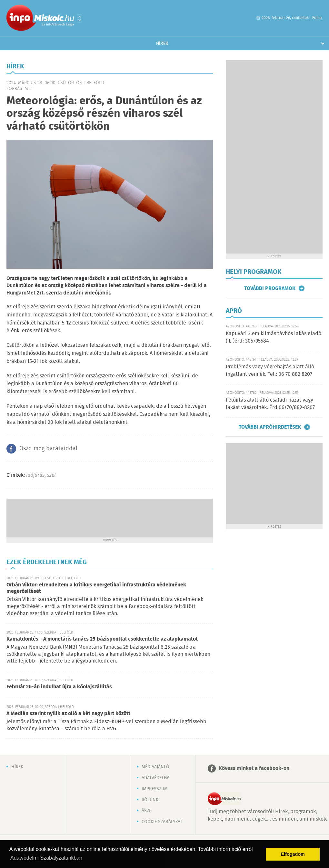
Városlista (80, 18)
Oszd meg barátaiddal (48, 449)
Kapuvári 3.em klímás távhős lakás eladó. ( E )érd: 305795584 (274, 337)
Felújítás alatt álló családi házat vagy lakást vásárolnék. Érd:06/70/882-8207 (270, 404)
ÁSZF (146, 811)
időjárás (35, 475)
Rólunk (150, 800)
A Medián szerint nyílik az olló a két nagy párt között (68, 714)
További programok (270, 288)
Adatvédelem (156, 778)
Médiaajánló (155, 767)
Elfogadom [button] (293, 854)
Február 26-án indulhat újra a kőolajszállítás (59, 687)
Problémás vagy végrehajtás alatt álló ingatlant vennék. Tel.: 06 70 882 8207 (270, 370)
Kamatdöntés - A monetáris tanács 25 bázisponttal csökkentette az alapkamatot (102, 639)
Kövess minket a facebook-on (254, 768)
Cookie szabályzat (162, 822)
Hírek (162, 44)
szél (51, 475)
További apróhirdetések (270, 427)
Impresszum (155, 789)
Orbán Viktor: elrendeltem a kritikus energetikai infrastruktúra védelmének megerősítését (96, 588)
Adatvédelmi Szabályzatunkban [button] (46, 858)
